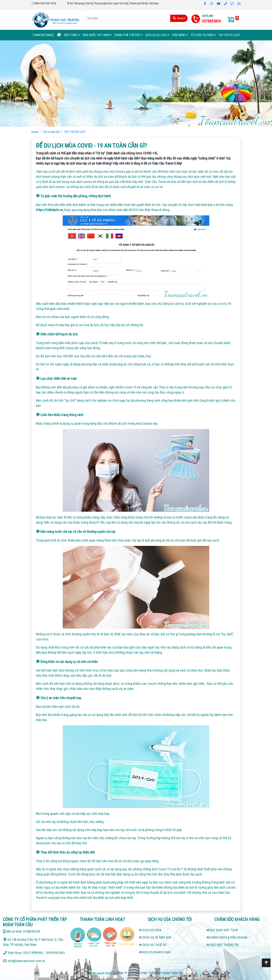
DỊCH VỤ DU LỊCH (157, 35)
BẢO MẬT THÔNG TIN (223, 945)
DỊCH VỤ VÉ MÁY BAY (155, 937)
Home (35, 132)
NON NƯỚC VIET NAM (97, 35)
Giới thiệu (72, 35)
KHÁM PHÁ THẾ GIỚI (129, 35)
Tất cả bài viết (51, 132)
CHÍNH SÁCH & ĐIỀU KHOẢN (227, 937)
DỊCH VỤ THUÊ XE (153, 945)
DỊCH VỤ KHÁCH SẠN (155, 952)
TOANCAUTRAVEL (43, 35)
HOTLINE (207, 16)
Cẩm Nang (180, 35)
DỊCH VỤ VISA (150, 930)
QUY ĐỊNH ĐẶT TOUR (222, 930)
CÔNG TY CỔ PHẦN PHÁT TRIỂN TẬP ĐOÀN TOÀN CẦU (150, 973)
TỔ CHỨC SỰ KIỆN (203, 35)
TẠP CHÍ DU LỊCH (229, 35)
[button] (20, 84)
